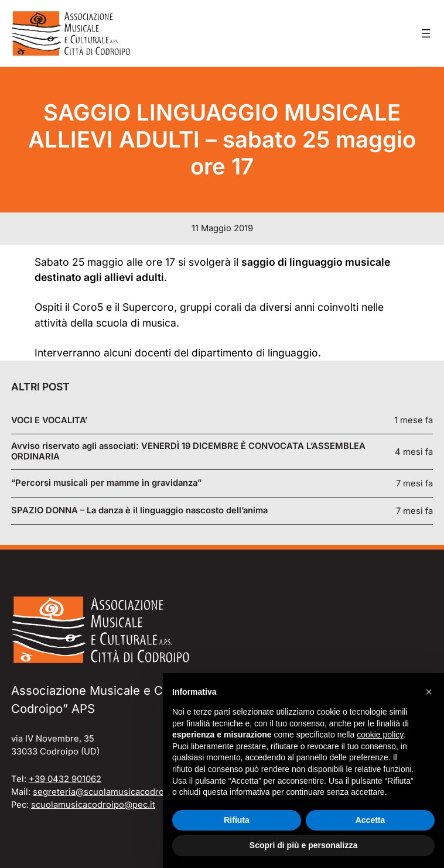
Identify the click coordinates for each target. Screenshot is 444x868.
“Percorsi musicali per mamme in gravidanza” (106, 483)
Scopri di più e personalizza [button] (303, 845)
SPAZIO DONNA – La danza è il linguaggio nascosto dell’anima (139, 511)
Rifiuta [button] (237, 820)
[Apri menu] (426, 33)
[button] (429, 692)
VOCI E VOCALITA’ (49, 421)
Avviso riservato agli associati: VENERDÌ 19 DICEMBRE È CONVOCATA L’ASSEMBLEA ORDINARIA (188, 452)
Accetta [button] (370, 820)
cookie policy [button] (380, 735)
